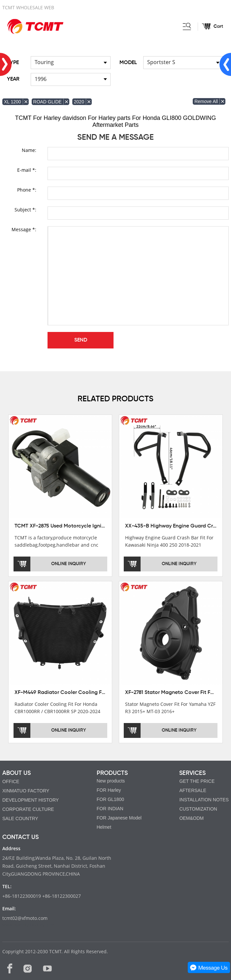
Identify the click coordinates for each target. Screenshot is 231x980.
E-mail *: (27, 170)
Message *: (24, 229)
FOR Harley (109, 790)
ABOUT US (16, 773)
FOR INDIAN (110, 809)
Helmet (104, 827)
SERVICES (192, 773)
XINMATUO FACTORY (26, 791)
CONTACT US (20, 837)
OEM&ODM (191, 818)
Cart (218, 26)
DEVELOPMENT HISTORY (31, 800)
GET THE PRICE (197, 781)
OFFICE (11, 781)
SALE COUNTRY (20, 818)
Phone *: (27, 190)
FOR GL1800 (110, 799)
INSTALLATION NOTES (204, 800)
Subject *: (25, 210)
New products (111, 781)
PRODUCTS (112, 773)
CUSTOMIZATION (198, 809)
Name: (29, 150)
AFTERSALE (193, 790)
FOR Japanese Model (119, 818)
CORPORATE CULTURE (28, 809)
